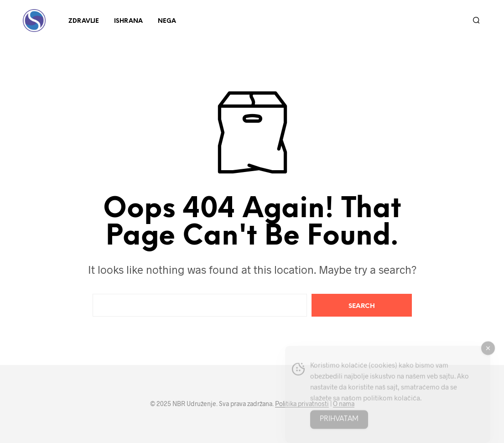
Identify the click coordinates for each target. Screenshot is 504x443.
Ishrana (128, 21)
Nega (167, 21)
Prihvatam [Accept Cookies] (339, 423)
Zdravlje (84, 21)
